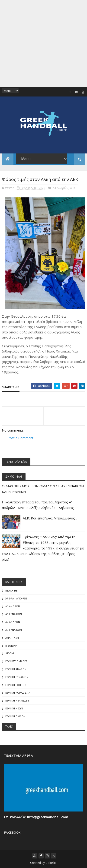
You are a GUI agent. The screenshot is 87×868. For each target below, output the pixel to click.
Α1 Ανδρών (60, 188)
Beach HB (11, 590)
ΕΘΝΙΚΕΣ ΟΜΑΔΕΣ (16, 661)
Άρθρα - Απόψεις (16, 598)
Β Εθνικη (11, 646)
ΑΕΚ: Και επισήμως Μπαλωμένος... (50, 518)
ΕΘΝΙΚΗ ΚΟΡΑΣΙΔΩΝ (18, 693)
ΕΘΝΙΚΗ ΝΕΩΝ (14, 708)
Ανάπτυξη (12, 638)
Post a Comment (21, 438)
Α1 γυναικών (14, 614)
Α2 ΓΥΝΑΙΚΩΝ (14, 630)
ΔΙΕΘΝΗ (10, 653)
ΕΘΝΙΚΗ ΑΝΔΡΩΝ (16, 669)
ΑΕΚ (73, 188)
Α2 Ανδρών (13, 622)
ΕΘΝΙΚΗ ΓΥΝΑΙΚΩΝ (17, 677)
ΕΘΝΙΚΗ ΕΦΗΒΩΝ (16, 685)
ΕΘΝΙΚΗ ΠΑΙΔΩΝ (15, 716)
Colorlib (51, 863)
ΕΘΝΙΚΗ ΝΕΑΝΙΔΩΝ (17, 700)
